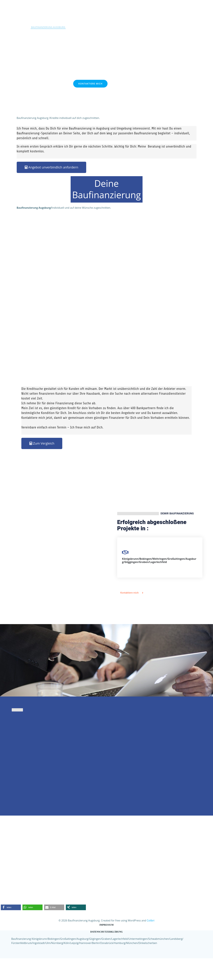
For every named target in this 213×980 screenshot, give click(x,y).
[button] (11, 928)
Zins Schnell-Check (106, 26)
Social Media (177, 26)
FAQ (161, 26)
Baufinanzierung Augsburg (49, 26)
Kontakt (129, 26)
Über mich (146, 26)
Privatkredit (80, 26)
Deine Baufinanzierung (106, 210)
